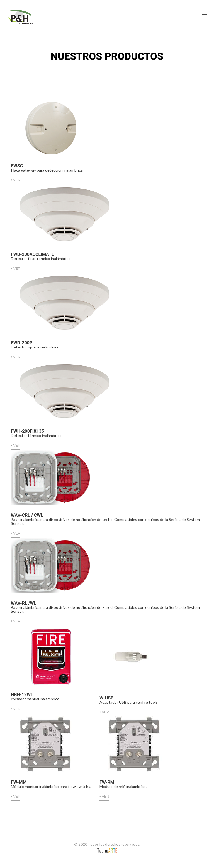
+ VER (16, 180)
